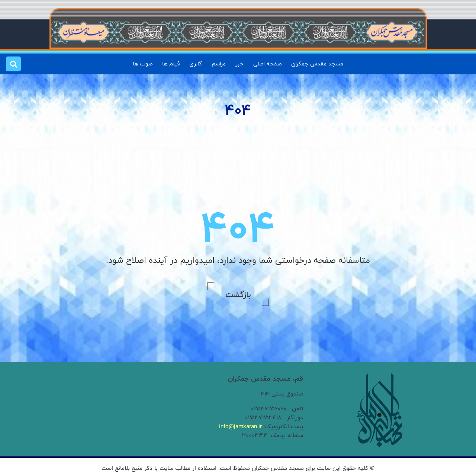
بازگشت (238, 294)
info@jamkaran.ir (240, 426)
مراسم (219, 64)
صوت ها (143, 64)
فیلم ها (171, 64)
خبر (239, 64)
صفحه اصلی (267, 64)
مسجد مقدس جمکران (317, 64)
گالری (196, 64)
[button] (13, 64)
